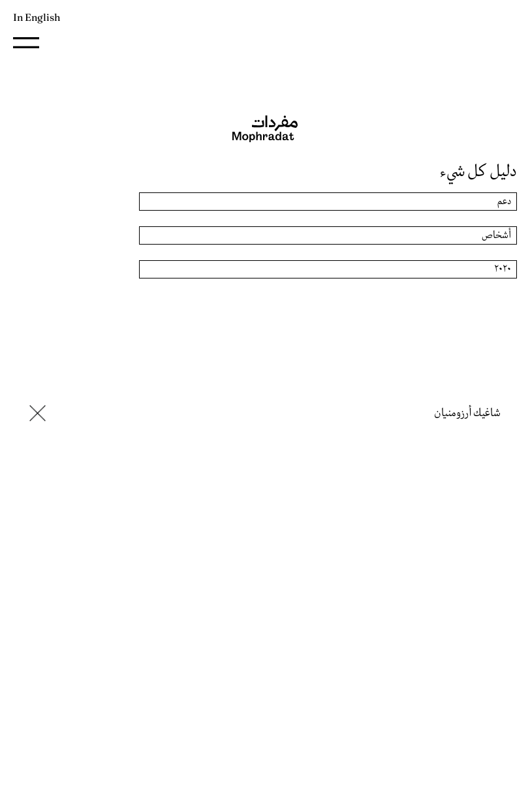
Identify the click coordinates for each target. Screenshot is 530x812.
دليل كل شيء (478, 172)
